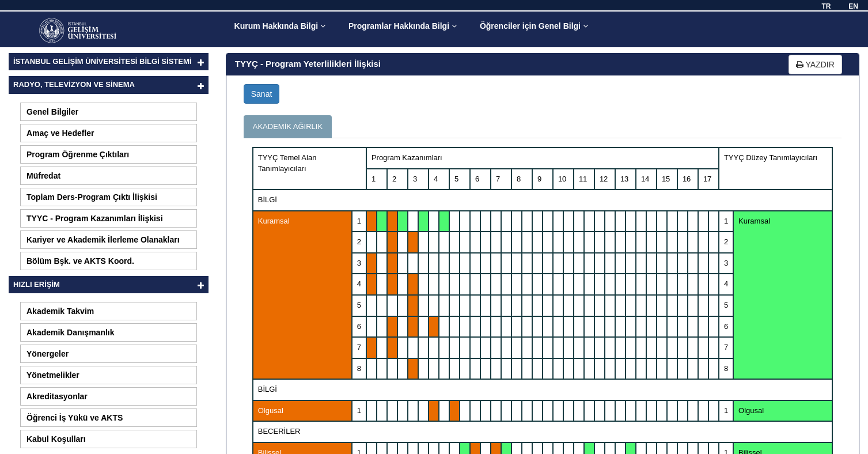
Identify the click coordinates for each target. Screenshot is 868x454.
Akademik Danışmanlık (71, 332)
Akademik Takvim (60, 311)
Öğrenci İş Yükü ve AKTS (75, 418)
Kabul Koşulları (56, 439)
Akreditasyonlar (57, 396)
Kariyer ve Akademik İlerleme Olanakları (103, 240)
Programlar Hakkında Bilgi (403, 26)
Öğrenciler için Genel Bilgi (534, 26)
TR (826, 6)
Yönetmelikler (53, 375)
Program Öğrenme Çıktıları (78, 154)
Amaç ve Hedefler (60, 133)
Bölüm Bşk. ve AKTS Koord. (80, 261)
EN (853, 6)
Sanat (262, 94)
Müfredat (43, 176)
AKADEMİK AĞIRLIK (288, 126)
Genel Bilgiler (52, 112)
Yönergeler (48, 354)
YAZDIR (815, 65)
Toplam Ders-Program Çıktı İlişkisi (92, 197)
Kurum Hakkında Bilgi (280, 26)
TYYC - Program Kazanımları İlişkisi (95, 218)
